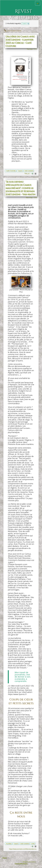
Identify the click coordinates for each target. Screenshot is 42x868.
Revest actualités (24, 10)
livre (33, 844)
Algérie (9, 844)
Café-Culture (11, 171)
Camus (20, 171)
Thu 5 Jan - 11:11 (32, 49)
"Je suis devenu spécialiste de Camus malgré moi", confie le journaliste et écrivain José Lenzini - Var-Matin (20, 188)
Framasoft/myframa (21, 864)
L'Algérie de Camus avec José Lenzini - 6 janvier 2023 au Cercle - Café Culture (20, 41)
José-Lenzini (29, 171)
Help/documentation (29, 862)
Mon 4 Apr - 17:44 (31, 197)
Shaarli (4, 858)
